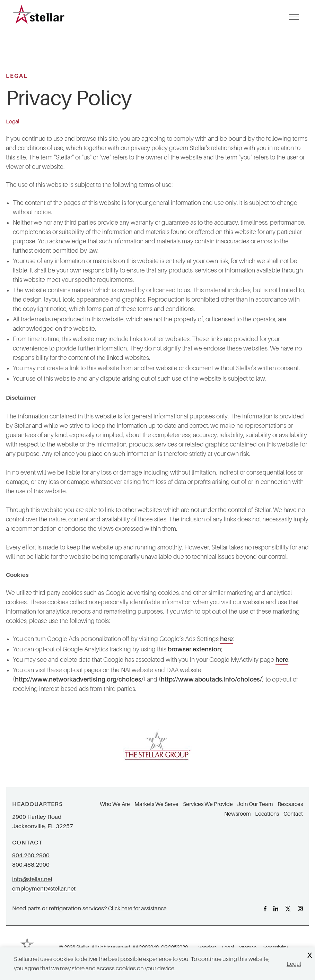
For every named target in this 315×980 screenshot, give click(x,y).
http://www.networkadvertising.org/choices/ (79, 679)
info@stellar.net (32, 879)
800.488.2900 (31, 865)
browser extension (194, 649)
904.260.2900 (31, 855)
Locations (267, 814)
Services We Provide (208, 804)
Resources (290, 804)
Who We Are (115, 804)
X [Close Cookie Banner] (309, 956)
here (226, 639)
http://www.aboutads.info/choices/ (211, 679)
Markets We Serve (156, 804)
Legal (294, 964)
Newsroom (238, 814)
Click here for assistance (137, 908)
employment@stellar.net (44, 889)
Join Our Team (255, 804)
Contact (293, 814)
